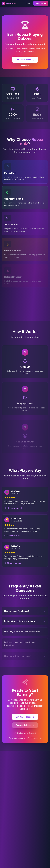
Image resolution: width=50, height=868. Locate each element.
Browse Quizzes (25, 726)
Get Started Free (25, 718)
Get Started (41, 3)
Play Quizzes (25, 406)
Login (28, 3)
